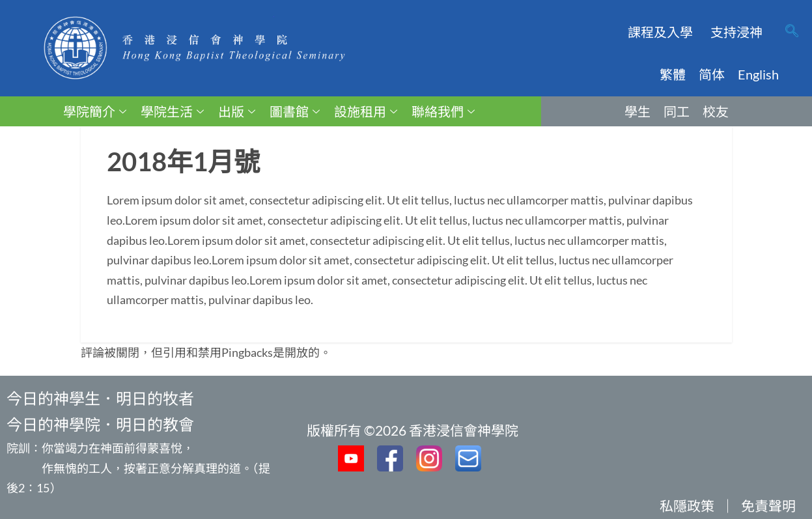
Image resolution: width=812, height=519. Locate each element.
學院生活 (172, 111)
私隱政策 (687, 506)
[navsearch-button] (792, 32)
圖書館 (295, 111)
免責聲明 (768, 506)
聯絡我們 (443, 111)
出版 (237, 111)
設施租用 (366, 111)
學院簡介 (95, 111)
